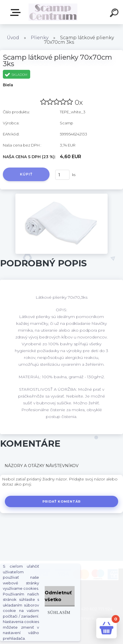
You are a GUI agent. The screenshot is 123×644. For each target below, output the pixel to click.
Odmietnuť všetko (58, 596)
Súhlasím (59, 612)
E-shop (17, 12)
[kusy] (62, 175)
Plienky (40, 38)
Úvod (13, 38)
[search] (115, 14)
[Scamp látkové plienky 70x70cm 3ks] (61, 196)
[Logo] (53, 12)
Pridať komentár (62, 501)
